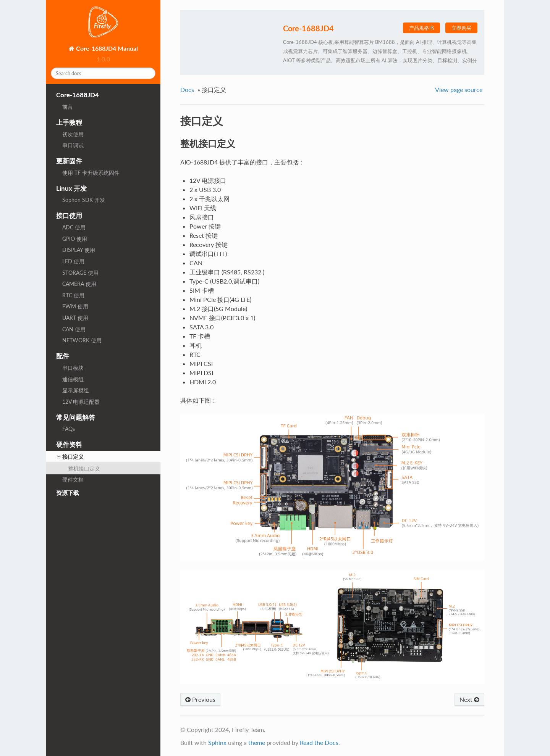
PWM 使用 (75, 306)
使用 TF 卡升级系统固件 (91, 173)
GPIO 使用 (75, 239)
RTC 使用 (73, 295)
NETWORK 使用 (82, 340)
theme (257, 742)
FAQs (69, 429)
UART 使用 (75, 318)
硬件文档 (73, 480)
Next (469, 699)
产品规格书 (421, 28)
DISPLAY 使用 (79, 250)
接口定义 (70, 457)
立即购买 (461, 28)
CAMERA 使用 (79, 284)
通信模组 (73, 379)
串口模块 (73, 368)
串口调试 (73, 145)
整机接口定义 (84, 468)
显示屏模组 (76, 390)
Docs (187, 89)
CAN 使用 (74, 329)
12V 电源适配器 (81, 402)
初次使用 (73, 134)
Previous (200, 699)
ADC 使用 (74, 227)
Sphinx (217, 742)
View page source (459, 89)
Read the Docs (319, 742)
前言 (68, 107)
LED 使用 (73, 261)
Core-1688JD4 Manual (106, 48)
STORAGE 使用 (80, 273)
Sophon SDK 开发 (84, 200)
